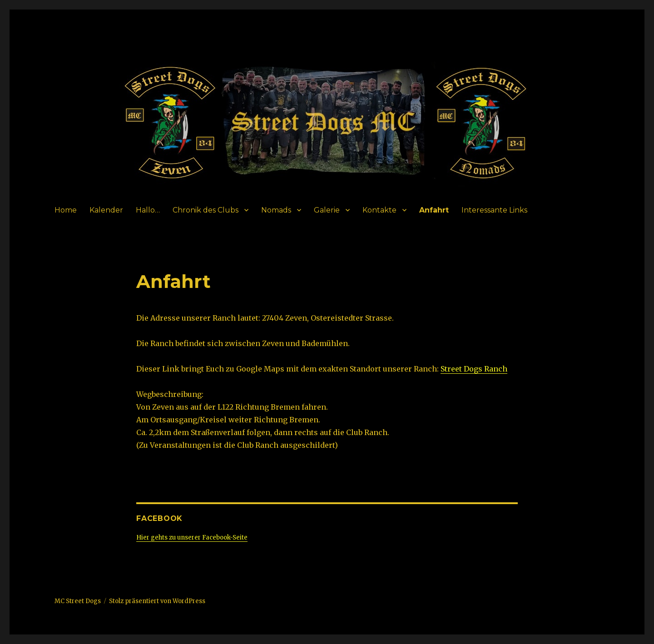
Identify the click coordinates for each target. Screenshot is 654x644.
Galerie (327, 210)
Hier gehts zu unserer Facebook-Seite (192, 537)
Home (66, 210)
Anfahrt (434, 210)
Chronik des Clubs (206, 210)
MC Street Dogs (78, 601)
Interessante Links (494, 210)
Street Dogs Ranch (474, 369)
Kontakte (379, 210)
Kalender (106, 210)
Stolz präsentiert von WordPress (157, 601)
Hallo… (148, 210)
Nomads (276, 210)
